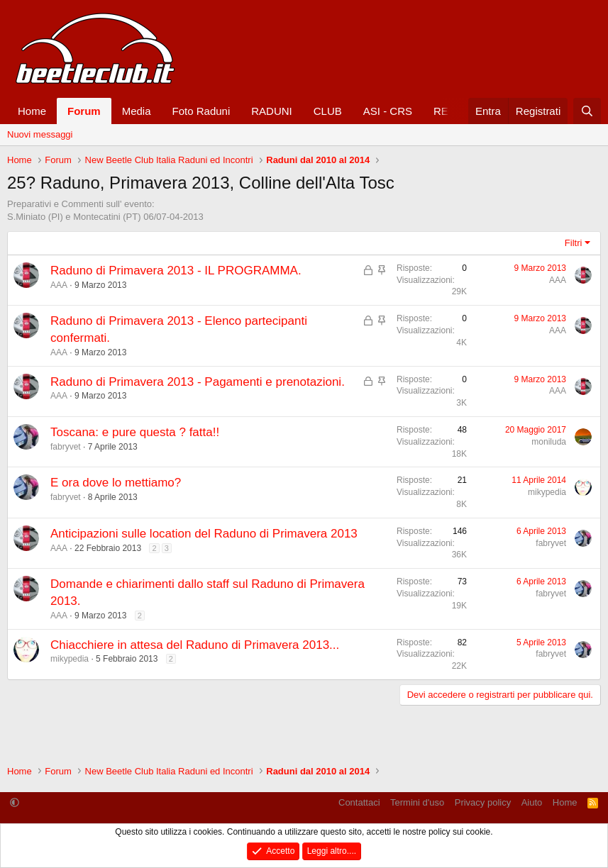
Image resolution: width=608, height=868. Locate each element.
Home (32, 111)
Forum (84, 111)
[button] (15, 802)
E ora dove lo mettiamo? (116, 483)
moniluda (549, 442)
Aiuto (532, 802)
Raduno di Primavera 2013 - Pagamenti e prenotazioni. (198, 382)
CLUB (328, 111)
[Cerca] (587, 111)
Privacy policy (483, 802)
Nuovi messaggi (40, 134)
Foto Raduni (201, 111)
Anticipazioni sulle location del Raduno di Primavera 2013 (204, 534)
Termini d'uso (417, 802)
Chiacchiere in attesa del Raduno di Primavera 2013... (195, 645)
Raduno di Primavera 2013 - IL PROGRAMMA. (176, 271)
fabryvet (66, 447)
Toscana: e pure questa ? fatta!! (135, 432)
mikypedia (547, 492)
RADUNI (272, 111)
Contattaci (359, 802)
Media (137, 111)
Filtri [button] (574, 243)
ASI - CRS (388, 111)
